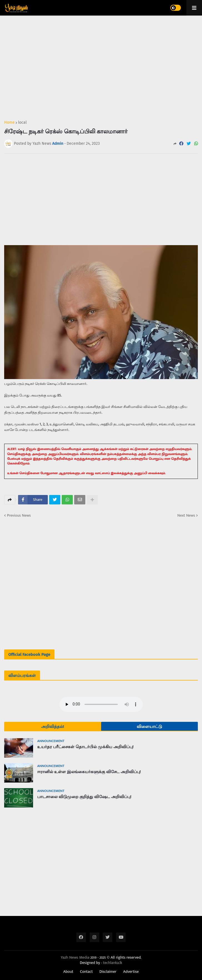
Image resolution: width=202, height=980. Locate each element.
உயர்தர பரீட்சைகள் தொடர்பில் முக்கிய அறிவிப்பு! (85, 747)
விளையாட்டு (149, 727)
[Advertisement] (101, 65)
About (68, 972)
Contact (86, 972)
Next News (186, 516)
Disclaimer (108, 972)
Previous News (19, 516)
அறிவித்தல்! (53, 727)
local (22, 123)
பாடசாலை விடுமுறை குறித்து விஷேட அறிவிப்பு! (84, 797)
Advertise (131, 972)
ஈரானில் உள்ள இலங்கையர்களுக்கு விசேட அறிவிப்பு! (89, 772)
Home (9, 123)
